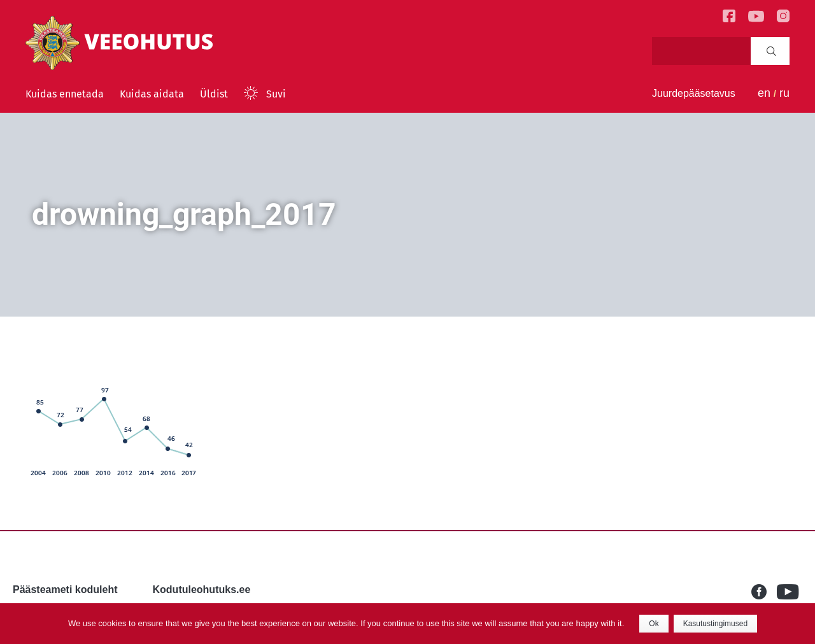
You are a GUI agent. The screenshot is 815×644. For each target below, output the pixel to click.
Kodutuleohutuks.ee (202, 590)
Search (771, 51)
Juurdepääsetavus (694, 93)
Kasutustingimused (715, 624)
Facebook (764, 592)
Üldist (214, 94)
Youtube (790, 592)
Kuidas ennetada (65, 94)
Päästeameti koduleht (65, 590)
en (764, 93)
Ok (654, 624)
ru (784, 93)
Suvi (276, 94)
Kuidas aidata (152, 94)
